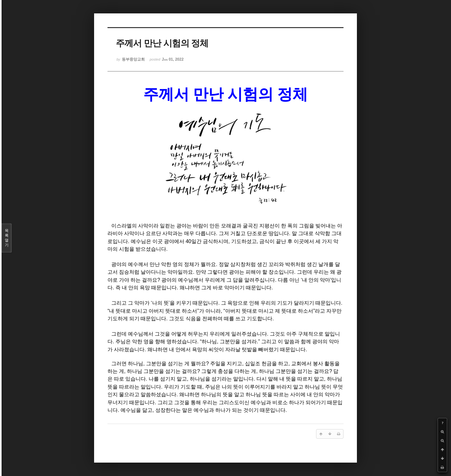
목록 (7, 238)
